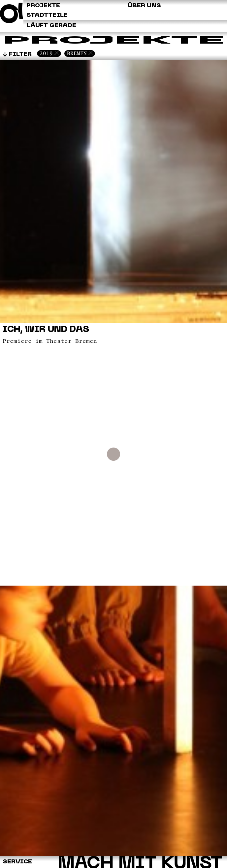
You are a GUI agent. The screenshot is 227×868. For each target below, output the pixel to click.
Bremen (77, 53)
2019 (46, 53)
